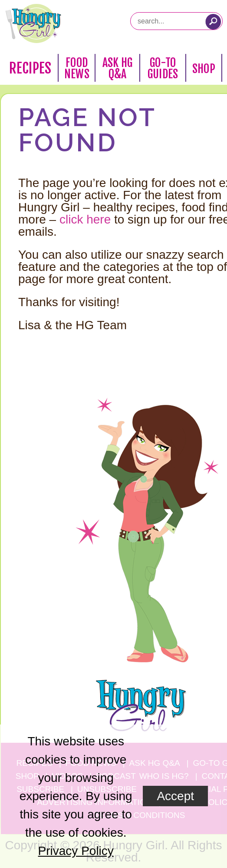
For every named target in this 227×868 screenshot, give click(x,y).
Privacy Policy (76, 851)
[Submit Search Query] (213, 22)
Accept (175, 796)
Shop (204, 69)
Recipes (30, 68)
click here (85, 219)
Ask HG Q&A (118, 68)
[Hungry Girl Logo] (33, 23)
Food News (77, 68)
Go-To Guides (163, 68)
